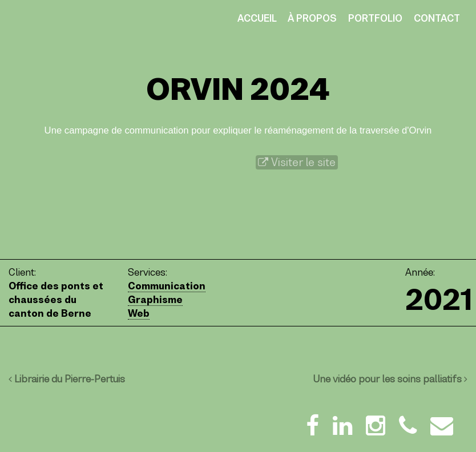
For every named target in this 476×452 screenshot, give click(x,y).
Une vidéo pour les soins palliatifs (390, 379)
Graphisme (155, 300)
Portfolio (375, 19)
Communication (167, 286)
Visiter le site (297, 162)
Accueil (257, 19)
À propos (312, 19)
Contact (437, 19)
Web (139, 313)
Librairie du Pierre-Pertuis (67, 379)
